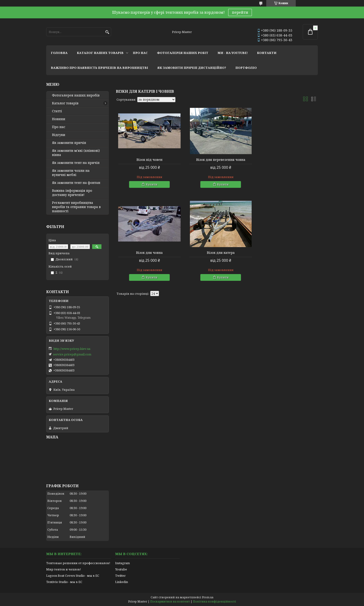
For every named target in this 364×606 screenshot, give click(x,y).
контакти (267, 53)
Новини (59, 119)
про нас (140, 53)
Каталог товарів (65, 103)
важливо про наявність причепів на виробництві (99, 68)
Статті (57, 111)
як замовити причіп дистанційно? (192, 68)
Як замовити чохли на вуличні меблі (71, 173)
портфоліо (246, 68)
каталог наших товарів (100, 53)
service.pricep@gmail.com (72, 354)
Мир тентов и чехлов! (63, 569)
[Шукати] (107, 32)
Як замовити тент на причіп (76, 163)
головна (59, 53)
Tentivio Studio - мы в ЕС (64, 582)
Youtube (121, 569)
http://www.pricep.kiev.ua (72, 349)
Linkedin (122, 582)
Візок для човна (285, 160)
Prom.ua (208, 597)
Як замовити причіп (69, 143)
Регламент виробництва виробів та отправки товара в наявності (76, 207)
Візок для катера (148, 253)
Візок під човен (148, 160)
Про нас (59, 127)
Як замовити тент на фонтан (76, 183)
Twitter (120, 576)
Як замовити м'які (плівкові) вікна (76, 153)
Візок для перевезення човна (217, 160)
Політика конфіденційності (214, 601)
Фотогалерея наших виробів (76, 95)
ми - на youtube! (233, 53)
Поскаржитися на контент (170, 601)
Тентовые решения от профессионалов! (78, 563)
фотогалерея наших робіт (183, 53)
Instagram (122, 563)
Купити (150, 184)
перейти (240, 12)
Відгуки (59, 135)
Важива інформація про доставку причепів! (72, 193)
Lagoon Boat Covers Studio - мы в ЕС (73, 576)
